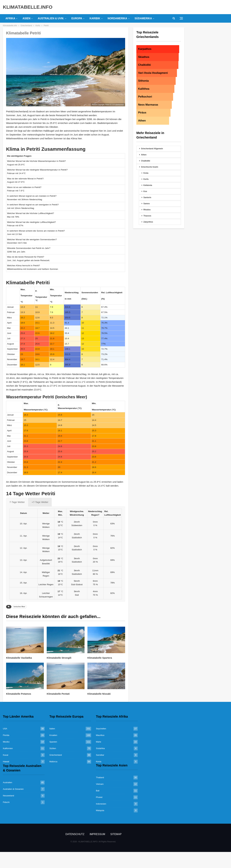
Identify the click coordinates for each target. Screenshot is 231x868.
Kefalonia (148, 185)
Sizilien (53, 748)
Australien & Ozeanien (13, 789)
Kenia (99, 762)
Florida (6, 735)
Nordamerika (117, 18)
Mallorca (53, 762)
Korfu (146, 179)
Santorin (147, 197)
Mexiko (6, 742)
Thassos (147, 216)
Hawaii (6, 762)
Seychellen (101, 729)
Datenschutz (75, 834)
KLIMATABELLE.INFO (28, 7)
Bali (98, 791)
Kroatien (53, 735)
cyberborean (119, 105)
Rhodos (147, 210)
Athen (144, 155)
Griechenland (56, 755)
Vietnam (100, 784)
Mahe (99, 742)
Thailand (100, 777)
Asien (26, 18)
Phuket (99, 797)
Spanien (53, 742)
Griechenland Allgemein (152, 149)
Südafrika (100, 748)
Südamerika (143, 18)
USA (5, 729)
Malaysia (100, 810)
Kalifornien (8, 748)
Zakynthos (148, 222)
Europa (77, 18)
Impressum (97, 834)
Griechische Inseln (150, 167)
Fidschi (6, 802)
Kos (145, 191)
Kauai (6, 755)
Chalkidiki (146, 161)
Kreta (146, 173)
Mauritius (100, 735)
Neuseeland (8, 796)
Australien (8, 782)
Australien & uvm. (51, 18)
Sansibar (100, 755)
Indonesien (101, 804)
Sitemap (116, 834)
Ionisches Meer (19, 607)
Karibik (95, 18)
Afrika (10, 18)
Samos (147, 204)
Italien (52, 729)
